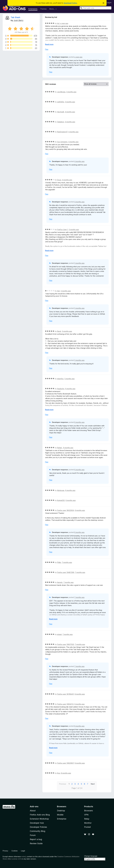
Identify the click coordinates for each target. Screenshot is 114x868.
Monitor (88, 823)
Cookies (15, 851)
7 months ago (67, 562)
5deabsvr (61, 122)
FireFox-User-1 (63, 230)
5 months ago (74, 230)
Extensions (33, 9)
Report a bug (36, 839)
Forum (33, 835)
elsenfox (60, 379)
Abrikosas (61, 490)
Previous (63, 784)
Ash (58, 291)
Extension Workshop (39, 819)
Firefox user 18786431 (65, 694)
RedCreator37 (62, 132)
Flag (47, 49)
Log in (109, 2)
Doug (59, 180)
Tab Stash (15, 17)
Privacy (5, 851)
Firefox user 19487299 (66, 572)
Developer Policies (38, 827)
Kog (59, 773)
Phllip (59, 562)
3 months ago (71, 92)
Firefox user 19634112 (65, 704)
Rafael (60, 448)
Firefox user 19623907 (65, 763)
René (59, 331)
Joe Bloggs (61, 92)
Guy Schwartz (62, 142)
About (33, 811)
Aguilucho (61, 389)
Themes (43, 9)
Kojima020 (61, 500)
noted (23, 857)
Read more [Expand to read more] (49, 44)
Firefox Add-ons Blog (40, 815)
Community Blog (38, 831)
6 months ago (70, 389)
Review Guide (36, 843)
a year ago (64, 23)
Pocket (88, 827)
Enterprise (62, 819)
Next (93, 784)
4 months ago (70, 112)
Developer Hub (37, 823)
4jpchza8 (61, 112)
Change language (91, 856)
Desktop (61, 811)
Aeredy (60, 582)
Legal (23, 851)
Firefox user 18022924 (66, 510)
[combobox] (96, 8)
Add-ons (34, 806)
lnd (58, 23)
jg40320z (61, 102)
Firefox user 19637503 (66, 644)
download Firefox (70, 3)
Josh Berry (18, 20)
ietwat (59, 634)
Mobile (60, 815)
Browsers (89, 811)
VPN (86, 815)
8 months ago (80, 694)
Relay (87, 819)
